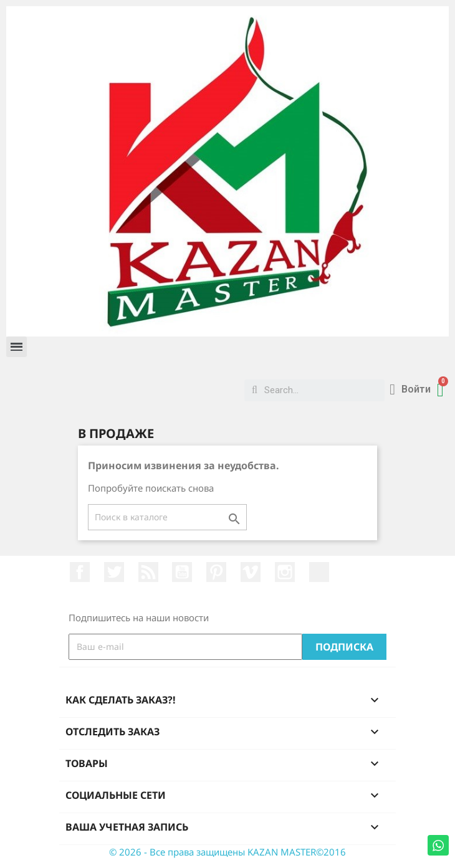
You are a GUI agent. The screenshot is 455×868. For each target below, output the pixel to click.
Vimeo (251, 572)
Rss (148, 572)
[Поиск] (167, 517)
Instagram (285, 572)
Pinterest (216, 572)
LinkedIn (319, 572)
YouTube (182, 572)
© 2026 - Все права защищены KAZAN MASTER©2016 (228, 852)
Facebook (80, 572)
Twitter (114, 572)
